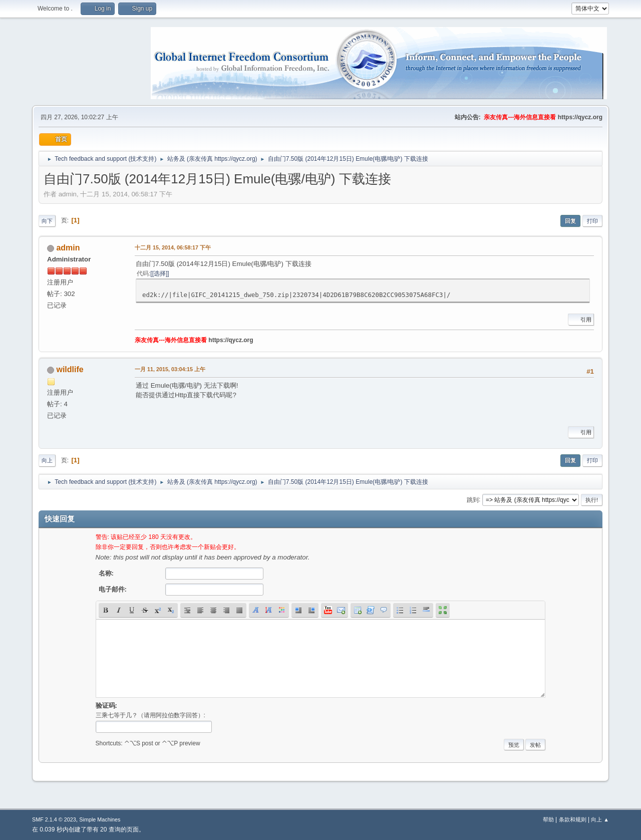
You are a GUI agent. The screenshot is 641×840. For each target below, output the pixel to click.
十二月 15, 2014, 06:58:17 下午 (173, 247)
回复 (570, 221)
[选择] (160, 273)
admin (68, 248)
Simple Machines (100, 819)
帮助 (548, 819)
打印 (592, 221)
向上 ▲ (600, 819)
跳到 (473, 499)
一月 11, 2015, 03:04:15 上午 (170, 369)
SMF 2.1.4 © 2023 (54, 819)
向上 (47, 460)
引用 (581, 320)
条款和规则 (573, 819)
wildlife (70, 369)
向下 (47, 221)
